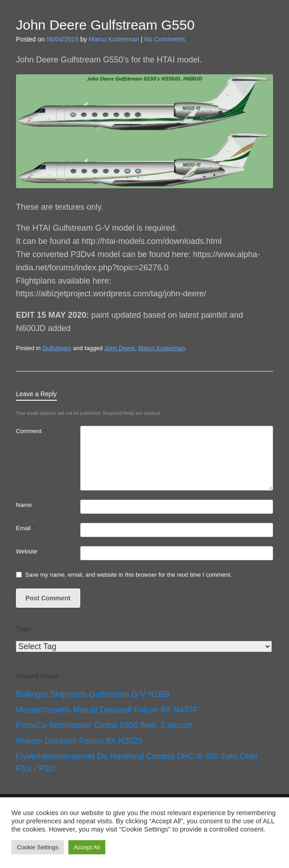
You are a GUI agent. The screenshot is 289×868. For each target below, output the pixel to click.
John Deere (120, 348)
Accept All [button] (87, 847)
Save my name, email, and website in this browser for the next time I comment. (129, 575)
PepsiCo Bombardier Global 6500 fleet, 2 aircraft (104, 725)
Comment (31, 431)
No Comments (165, 39)
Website (27, 551)
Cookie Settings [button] (38, 847)
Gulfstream (57, 348)
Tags (24, 628)
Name (26, 505)
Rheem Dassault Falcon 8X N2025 (79, 741)
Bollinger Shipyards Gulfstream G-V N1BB (93, 694)
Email (25, 528)
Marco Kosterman (114, 39)
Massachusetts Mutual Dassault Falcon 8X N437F (107, 710)
